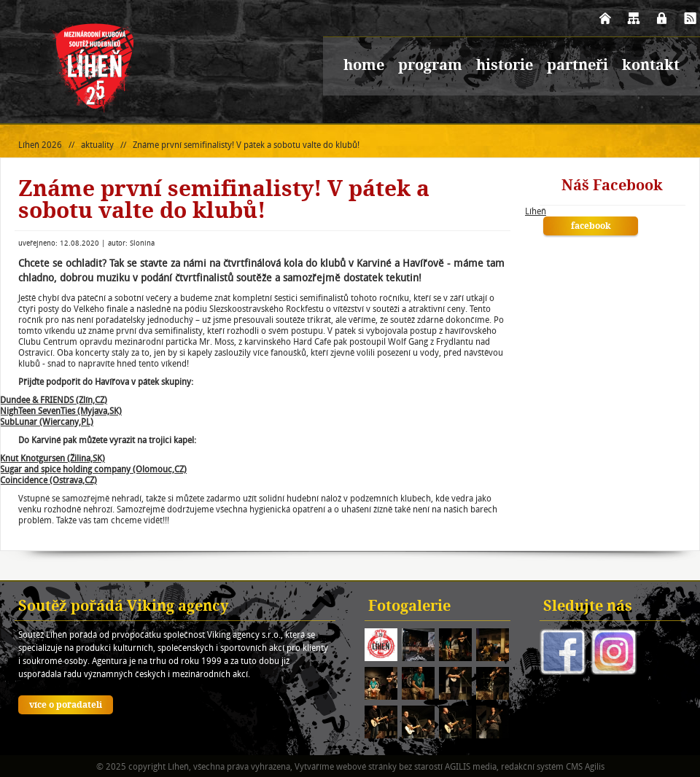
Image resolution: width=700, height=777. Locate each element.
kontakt (651, 66)
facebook (591, 227)
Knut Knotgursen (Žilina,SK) (52, 458)
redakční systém (532, 766)
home (364, 66)
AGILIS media (471, 766)
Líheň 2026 (40, 145)
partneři (577, 66)
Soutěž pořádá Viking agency (124, 607)
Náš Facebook (612, 187)
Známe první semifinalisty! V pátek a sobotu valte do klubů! (246, 145)
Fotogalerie (409, 607)
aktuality (97, 145)
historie (505, 66)
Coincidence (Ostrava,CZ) (48, 480)
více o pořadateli (66, 706)
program (430, 66)
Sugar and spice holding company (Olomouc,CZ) (93, 469)
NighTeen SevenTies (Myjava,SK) (61, 411)
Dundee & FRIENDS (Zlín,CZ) (54, 400)
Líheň (536, 211)
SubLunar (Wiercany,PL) (47, 422)
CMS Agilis (585, 766)
